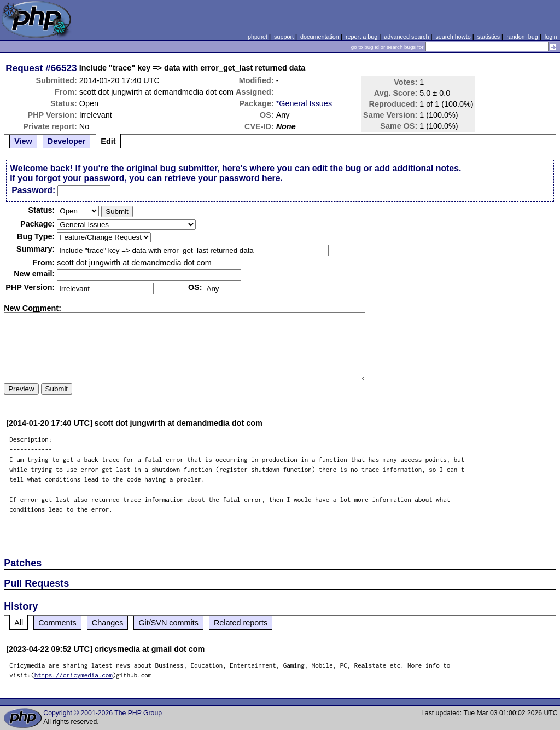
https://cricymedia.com (74, 675)
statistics (489, 37)
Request (24, 68)
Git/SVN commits (168, 623)
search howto (453, 37)
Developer (67, 141)
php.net (258, 37)
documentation (320, 37)
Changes (108, 623)
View (23, 141)
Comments (57, 623)
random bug (522, 37)
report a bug (361, 37)
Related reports (241, 623)
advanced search (406, 37)
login (551, 37)
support (284, 37)
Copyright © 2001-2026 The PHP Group (103, 713)
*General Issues (304, 103)
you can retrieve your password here (205, 178)
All (19, 623)
